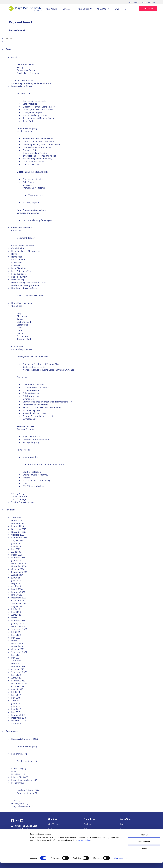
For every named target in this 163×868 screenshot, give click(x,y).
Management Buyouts (33, 112)
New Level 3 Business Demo (30, 296)
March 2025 (17, 555)
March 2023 (17, 618)
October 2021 (18, 649)
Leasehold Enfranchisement (36, 439)
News (116, 9)
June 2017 (16, 709)
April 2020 (16, 678)
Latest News (17, 263)
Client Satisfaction (25, 64)
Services (67, 9)
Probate (26, 478)
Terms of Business (20, 496)
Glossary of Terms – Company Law (39, 107)
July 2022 (16, 632)
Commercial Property (27, 128)
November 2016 (19, 721)
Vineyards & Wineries (21, 806)
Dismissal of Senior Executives (37, 147)
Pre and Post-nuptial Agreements (38, 416)
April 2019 (16, 701)
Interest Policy (18, 260)
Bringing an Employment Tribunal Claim (41, 364)
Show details (119, 864)
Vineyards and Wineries (28, 213)
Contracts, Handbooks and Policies (39, 141)
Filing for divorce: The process (25, 251)
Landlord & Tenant (26, 790)
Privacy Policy (18, 494)
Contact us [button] (148, 9)
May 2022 (16, 638)
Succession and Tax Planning (36, 480)
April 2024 (16, 586)
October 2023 (18, 601)
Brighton (21, 313)
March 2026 (17, 520)
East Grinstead (24, 322)
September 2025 (19, 538)
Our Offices (84, 9)
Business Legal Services (22, 86)
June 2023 (16, 612)
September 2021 (19, 652)
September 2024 (19, 572)
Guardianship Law (31, 410)
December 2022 (19, 626)
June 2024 (16, 581)
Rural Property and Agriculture (31, 210)
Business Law (23, 94)
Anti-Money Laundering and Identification (31, 83)
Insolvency (28, 185)
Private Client (23, 450)
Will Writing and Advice (33, 486)
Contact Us (16, 230)
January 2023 (17, 623)
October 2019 (18, 686)
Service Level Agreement (29, 73)
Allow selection (144, 847)
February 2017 (18, 715)
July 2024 (16, 578)
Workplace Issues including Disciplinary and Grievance (48, 370)
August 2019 (17, 689)
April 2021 (16, 661)
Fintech (15, 771)
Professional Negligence (34, 188)
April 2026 (16, 518)
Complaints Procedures (22, 228)
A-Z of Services (54, 824)
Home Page (17, 257)
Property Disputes (31, 203)
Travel (14, 801)
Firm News (16, 774)
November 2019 (19, 684)
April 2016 (16, 723)
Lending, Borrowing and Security (38, 110)
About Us (101, 9)
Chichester (22, 316)
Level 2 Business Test (21, 271)
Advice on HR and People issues (38, 139)
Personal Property (26, 429)
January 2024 (17, 595)
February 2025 (18, 558)
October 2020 (18, 669)
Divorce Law (28, 399)
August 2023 (17, 606)
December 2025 (19, 529)
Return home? (17, 30)
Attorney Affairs (30, 457)
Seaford (21, 333)
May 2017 (16, 712)
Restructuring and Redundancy (37, 159)
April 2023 (16, 615)
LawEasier (16, 265)
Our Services (17, 346)
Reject (144, 854)
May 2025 (16, 549)
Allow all (144, 840)
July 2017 (16, 706)
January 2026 (17, 526)
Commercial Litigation (33, 179)
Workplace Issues (31, 164)
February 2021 (18, 666)
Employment (17, 754)
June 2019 (16, 695)
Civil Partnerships (31, 390)
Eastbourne (22, 325)
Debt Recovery (29, 182)
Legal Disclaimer (19, 268)
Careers (143, 2)
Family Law (22, 377)
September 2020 (19, 672)
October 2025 (18, 535)
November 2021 (19, 646)
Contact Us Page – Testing (23, 245)
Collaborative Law (31, 396)
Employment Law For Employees (32, 357)
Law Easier (151, 2)
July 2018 (16, 703)
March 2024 (17, 589)
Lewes (20, 328)
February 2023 (18, 621)
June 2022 (16, 635)
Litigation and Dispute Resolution (33, 172)
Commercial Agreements (34, 101)
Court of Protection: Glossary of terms (46, 464)
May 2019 (16, 698)
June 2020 (16, 675)
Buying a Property (31, 437)
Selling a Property (31, 442)
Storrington (22, 336)
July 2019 (16, 692)
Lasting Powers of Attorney (35, 475)
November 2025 (19, 532)
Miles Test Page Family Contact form (28, 282)
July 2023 (16, 609)
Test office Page (19, 499)
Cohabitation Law (31, 393)
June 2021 (16, 655)
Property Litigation (26, 793)
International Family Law (34, 413)
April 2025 (16, 552)
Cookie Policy (18, 248)
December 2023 (19, 598)
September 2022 (19, 629)
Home (14, 254)
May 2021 (16, 658)
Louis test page (18, 274)
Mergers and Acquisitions (35, 115)
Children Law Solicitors (33, 385)
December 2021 (19, 643)
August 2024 (17, 575)
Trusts (26, 483)
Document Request (26, 238)
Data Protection (30, 104)
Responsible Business (27, 70)
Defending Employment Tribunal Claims (41, 144)
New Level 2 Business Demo (25, 288)
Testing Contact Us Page (23, 502)
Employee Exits (30, 150)
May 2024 (16, 583)
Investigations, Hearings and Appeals (40, 156)
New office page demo (22, 303)
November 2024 (19, 566)
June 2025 (16, 546)
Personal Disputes (26, 426)
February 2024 (18, 592)
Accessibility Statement (22, 80)
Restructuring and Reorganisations (39, 118)
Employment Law (25, 131)
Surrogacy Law (30, 419)
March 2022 (17, 641)
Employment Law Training (35, 153)
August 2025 (17, 540)
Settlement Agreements (34, 162)
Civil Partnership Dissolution (36, 387)
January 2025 (17, 561)
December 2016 (19, 718)
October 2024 (18, 569)
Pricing (20, 67)
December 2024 (19, 563)
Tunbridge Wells (25, 339)
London (21, 330)
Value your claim (36, 195)
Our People (52, 9)
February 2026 (18, 523)
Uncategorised (18, 803)
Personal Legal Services (22, 349)
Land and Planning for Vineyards (38, 220)
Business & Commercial (22, 739)
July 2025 (16, 543)
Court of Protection (32, 472)
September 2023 (19, 603)
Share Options (29, 121)
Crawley (21, 319)
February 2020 (18, 681)
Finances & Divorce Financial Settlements (42, 407)
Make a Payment (133, 2)
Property (15, 783)
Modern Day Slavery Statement (26, 285)
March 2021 (17, 663)
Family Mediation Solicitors (35, 405)
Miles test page (18, 280)
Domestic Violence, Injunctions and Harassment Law (47, 402)
